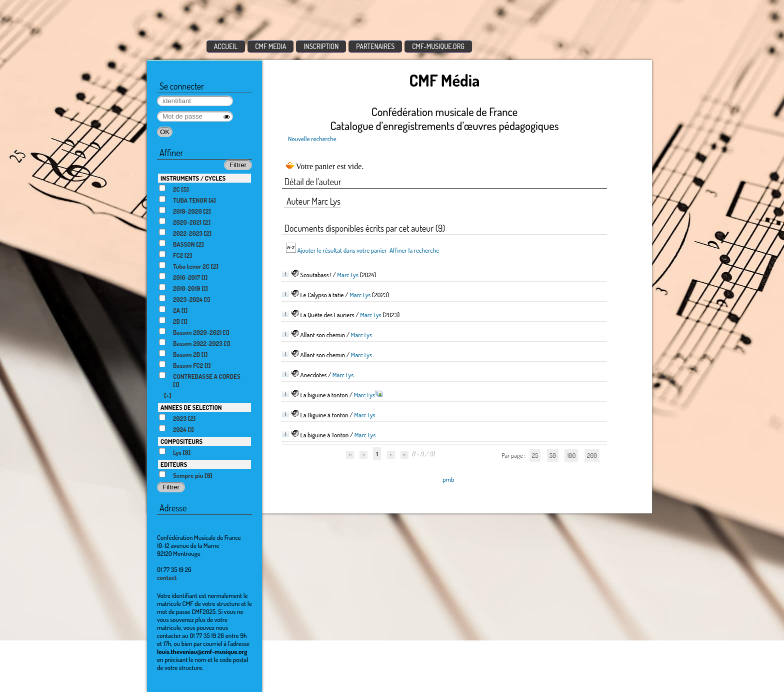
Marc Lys (348, 275)
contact (167, 577)
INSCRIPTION (321, 46)
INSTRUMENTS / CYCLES (193, 178)
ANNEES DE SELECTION (191, 407)
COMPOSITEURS (181, 441)
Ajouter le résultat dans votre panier (342, 250)
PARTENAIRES (375, 46)
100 (571, 455)
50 (553, 455)
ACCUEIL (226, 46)
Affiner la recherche (414, 250)
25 (535, 455)
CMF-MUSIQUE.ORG (438, 46)
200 (592, 455)
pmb (448, 479)
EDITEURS (174, 464)
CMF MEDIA (270, 46)
